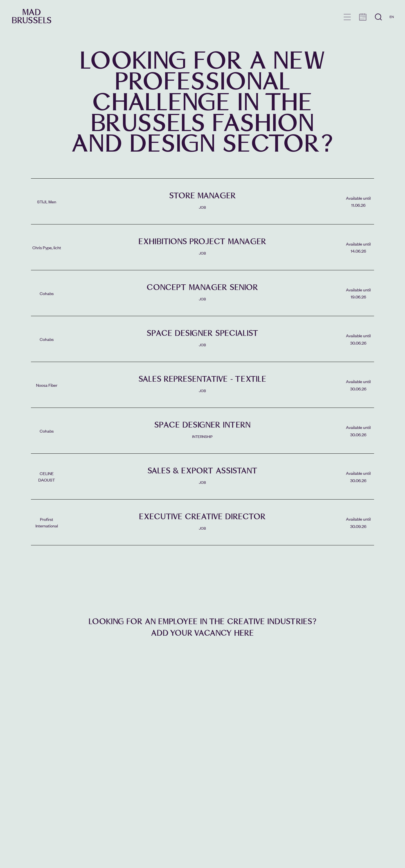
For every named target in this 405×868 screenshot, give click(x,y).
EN (392, 17)
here (244, 633)
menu (347, 17)
